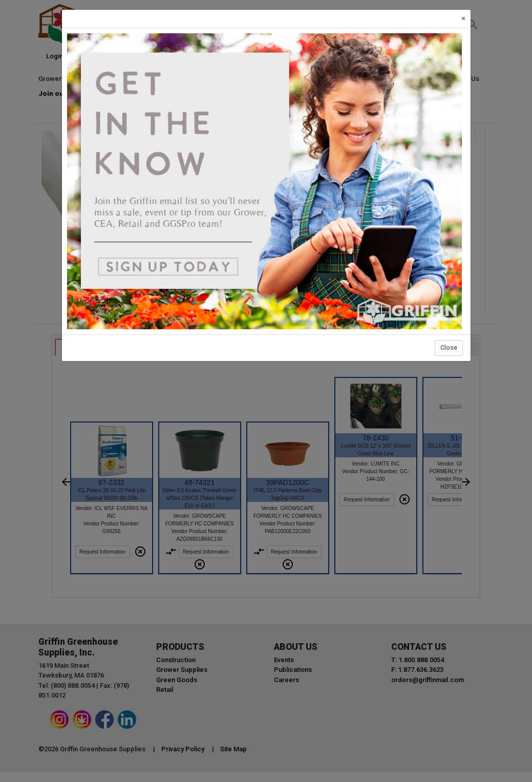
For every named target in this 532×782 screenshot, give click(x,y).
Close (449, 347)
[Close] (463, 19)
